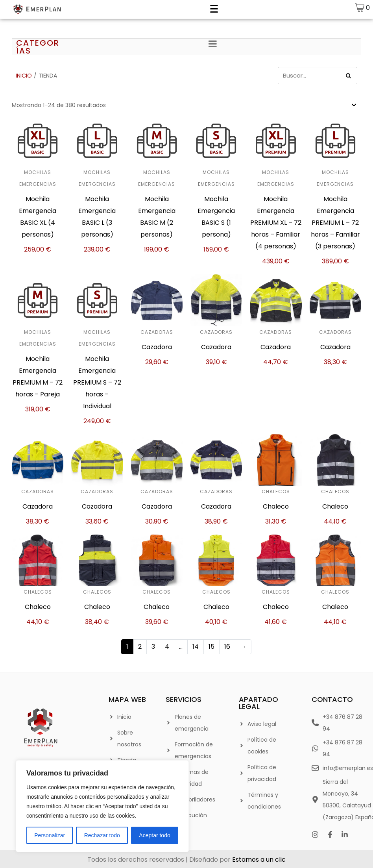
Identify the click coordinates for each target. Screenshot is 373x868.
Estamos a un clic (259, 860)
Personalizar (50, 835)
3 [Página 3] (153, 647)
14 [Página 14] (196, 647)
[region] (102, 806)
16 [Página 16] (227, 647)
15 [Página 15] (211, 647)
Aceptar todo (154, 835)
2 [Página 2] (140, 647)
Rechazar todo (102, 835)
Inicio (24, 76)
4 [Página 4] (167, 647)
